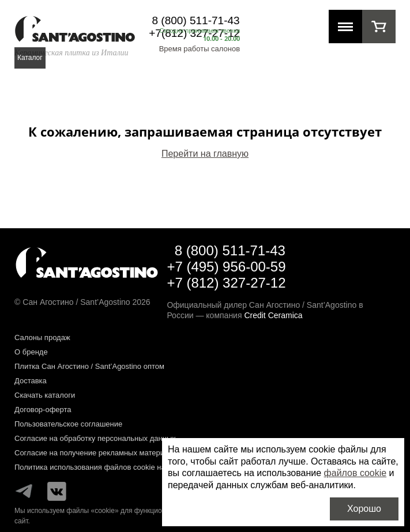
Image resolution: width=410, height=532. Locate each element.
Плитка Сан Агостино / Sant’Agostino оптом (89, 366)
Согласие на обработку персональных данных (95, 438)
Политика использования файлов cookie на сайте (101, 467)
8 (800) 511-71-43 (196, 20)
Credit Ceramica (273, 315)
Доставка (31, 381)
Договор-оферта (43, 410)
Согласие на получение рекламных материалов (98, 453)
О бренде (31, 352)
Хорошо (364, 509)
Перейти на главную (205, 154)
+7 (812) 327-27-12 (226, 283)
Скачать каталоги (45, 395)
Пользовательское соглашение (68, 424)
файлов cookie (356, 473)
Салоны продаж (42, 337)
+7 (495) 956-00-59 (226, 267)
